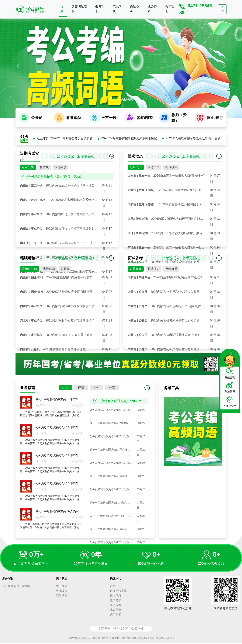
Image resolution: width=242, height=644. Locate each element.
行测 (81, 407)
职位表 (44, 186)
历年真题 (171, 288)
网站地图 (62, 597)
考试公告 (28, 186)
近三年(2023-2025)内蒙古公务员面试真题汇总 (67, 157)
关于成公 (62, 587)
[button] (18, 66)
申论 (96, 407)
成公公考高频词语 (121, 99)
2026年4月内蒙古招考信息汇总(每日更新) (194, 157)
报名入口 (136, 186)
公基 (112, 407)
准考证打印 (29, 288)
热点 (65, 407)
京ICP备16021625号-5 (162, 639)
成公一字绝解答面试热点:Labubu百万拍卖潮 (123, 420)
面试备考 (135, 9)
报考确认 (60, 186)
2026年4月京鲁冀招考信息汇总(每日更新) (129, 157)
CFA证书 (104, 630)
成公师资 (152, 9)
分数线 (65, 288)
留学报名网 (121, 630)
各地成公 (62, 592)
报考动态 (100, 9)
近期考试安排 (80, 9)
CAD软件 (137, 630)
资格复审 (136, 288)
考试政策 (171, 186)
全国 (222, 9)
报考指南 (154, 186)
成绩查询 (49, 288)
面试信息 (154, 288)
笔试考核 (117, 9)
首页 (62, 9)
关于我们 (170, 9)
